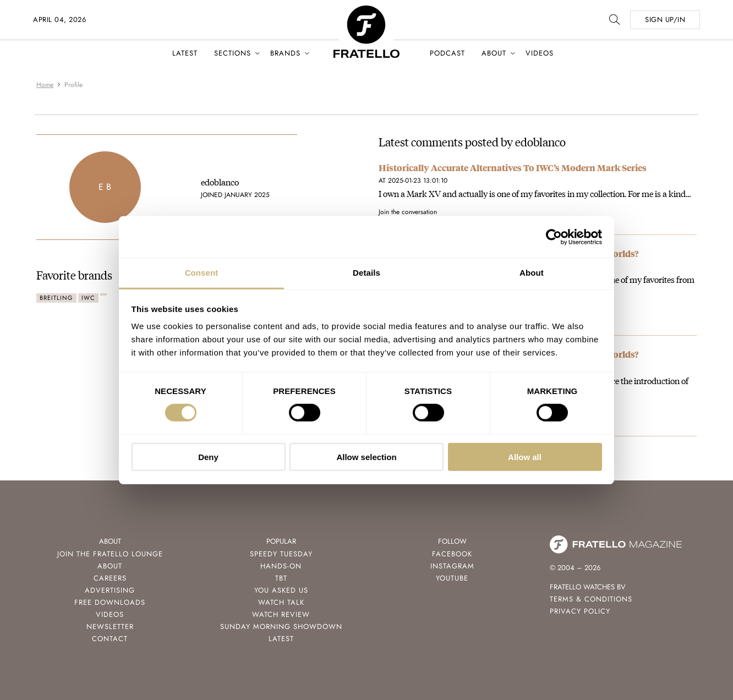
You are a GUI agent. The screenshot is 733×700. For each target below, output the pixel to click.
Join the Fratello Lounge (110, 554)
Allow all (525, 457)
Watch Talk (281, 602)
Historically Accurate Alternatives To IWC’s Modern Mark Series (513, 168)
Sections (233, 53)
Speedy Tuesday (281, 554)
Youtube (452, 578)
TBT (281, 578)
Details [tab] (366, 273)
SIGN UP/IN (665, 20)
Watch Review (281, 614)
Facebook (452, 554)
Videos (540, 53)
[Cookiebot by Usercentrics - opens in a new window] (554, 237)
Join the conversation (408, 212)
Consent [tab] (202, 273)
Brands (285, 53)
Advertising (110, 590)
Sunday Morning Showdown (281, 627)
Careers (110, 578)
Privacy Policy (580, 611)
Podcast (447, 53)
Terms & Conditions (591, 599)
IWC (88, 298)
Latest (185, 53)
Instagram (452, 566)
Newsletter (110, 627)
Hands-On (281, 566)
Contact (110, 639)
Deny (208, 457)
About (494, 53)
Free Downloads (110, 602)
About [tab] (532, 273)
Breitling (56, 298)
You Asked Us (281, 590)
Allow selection (366, 457)
